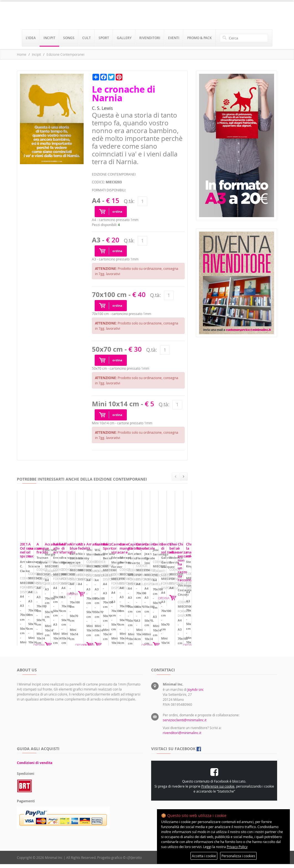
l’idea (31, 38)
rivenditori (150, 38)
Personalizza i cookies (238, 856)
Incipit (36, 54)
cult (87, 38)
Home (22, 54)
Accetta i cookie (204, 856)
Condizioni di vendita (35, 767)
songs (69, 38)
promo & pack (199, 38)
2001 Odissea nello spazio (42, 597)
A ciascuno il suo (123, 597)
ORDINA (89, 629)
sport (104, 38)
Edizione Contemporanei (65, 54)
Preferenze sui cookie (218, 790)
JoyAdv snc (196, 693)
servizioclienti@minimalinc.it (185, 724)
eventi (174, 38)
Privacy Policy (237, 847)
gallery (124, 38)
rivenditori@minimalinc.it (182, 737)
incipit (49, 38)
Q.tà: (129, 201)
